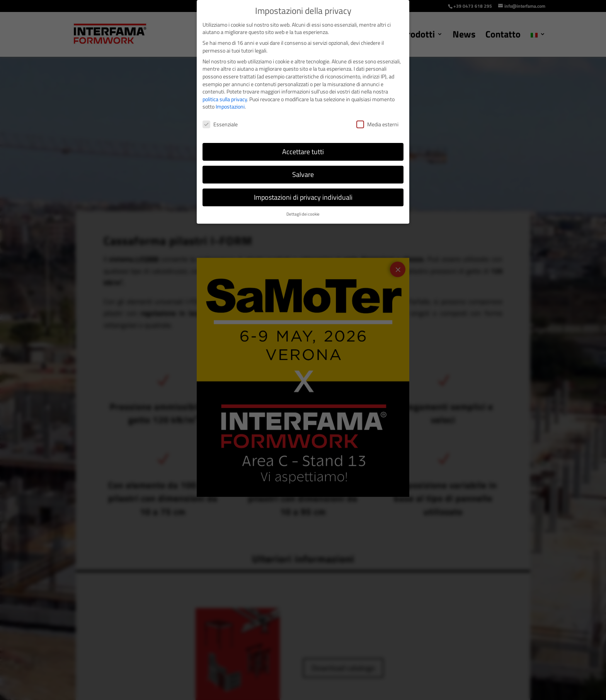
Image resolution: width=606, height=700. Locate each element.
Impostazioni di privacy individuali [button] (303, 197)
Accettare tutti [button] (303, 152)
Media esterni (377, 124)
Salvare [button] (303, 174)
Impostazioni (230, 106)
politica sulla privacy (225, 99)
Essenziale (220, 124)
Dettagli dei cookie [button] (303, 214)
